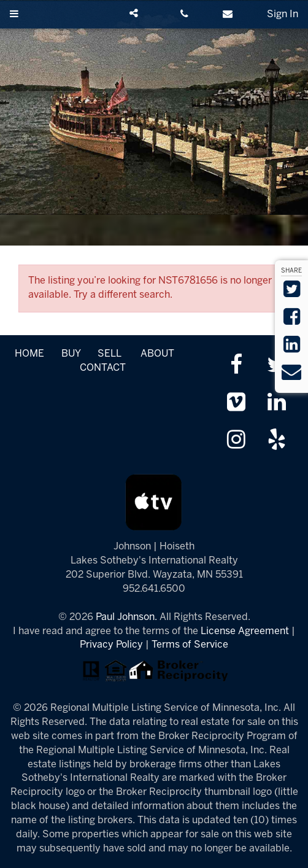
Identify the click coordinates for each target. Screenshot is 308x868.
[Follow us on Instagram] (237, 441)
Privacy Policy (111, 645)
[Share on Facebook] (292, 321)
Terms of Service (190, 645)
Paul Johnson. (126, 617)
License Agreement (245, 631)
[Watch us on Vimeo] (237, 404)
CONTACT (103, 368)
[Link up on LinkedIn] (277, 404)
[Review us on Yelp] (277, 441)
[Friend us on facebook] (237, 366)
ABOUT (157, 354)
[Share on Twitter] (292, 293)
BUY (71, 354)
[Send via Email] (291, 376)
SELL (109, 354)
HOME (29, 354)
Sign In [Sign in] (283, 14)
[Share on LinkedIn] (292, 348)
